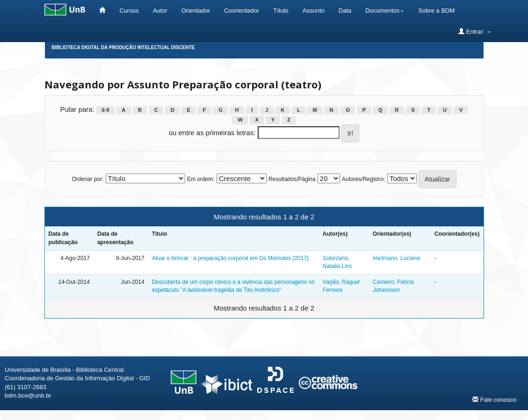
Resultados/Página (292, 179)
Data (345, 11)
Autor (160, 11)
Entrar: (474, 31)
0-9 (105, 110)
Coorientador (242, 11)
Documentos (385, 11)
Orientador (196, 11)
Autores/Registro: (364, 179)
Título (281, 11)
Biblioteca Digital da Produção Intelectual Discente (123, 47)
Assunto (314, 11)
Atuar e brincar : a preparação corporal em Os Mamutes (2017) (230, 258)
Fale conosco (494, 399)
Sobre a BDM (436, 11)
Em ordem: (201, 179)
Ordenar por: (87, 179)
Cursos (129, 11)
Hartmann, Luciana (396, 258)
